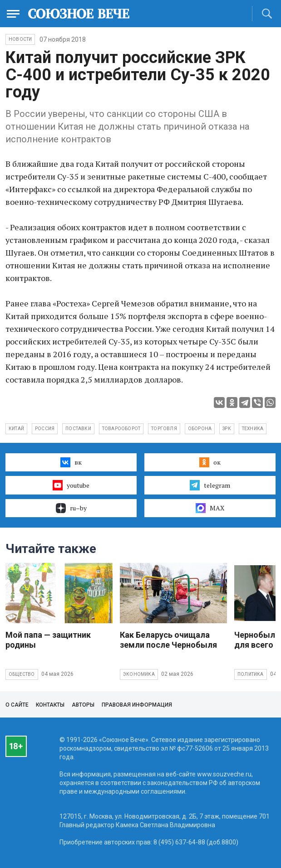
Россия (45, 429)
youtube (71, 485)
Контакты (50, 705)
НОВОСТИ (20, 39)
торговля (164, 429)
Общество (22, 674)
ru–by (71, 508)
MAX (210, 508)
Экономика (139, 674)
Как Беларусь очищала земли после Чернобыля (168, 640)
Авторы (83, 705)
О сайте (17, 705)
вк (71, 462)
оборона (200, 429)
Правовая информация (137, 705)
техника (253, 429)
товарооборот (121, 429)
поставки (78, 429)
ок (210, 462)
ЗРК (227, 429)
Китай (16, 429)
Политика (251, 674)
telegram (210, 485)
